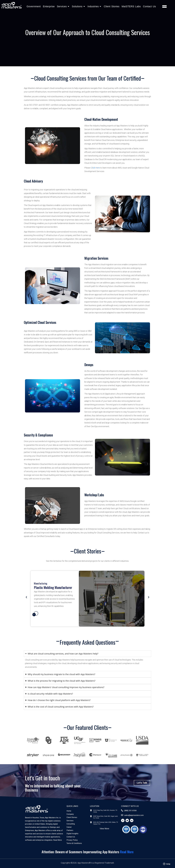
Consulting (71, 824)
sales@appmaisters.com (134, 815)
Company (70, 814)
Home (69, 811)
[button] (26, 597)
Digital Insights (72, 834)
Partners (70, 830)
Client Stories (112, 6)
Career (69, 827)
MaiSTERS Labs (131, 6)
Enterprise (49, 6)
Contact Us (149, 6)
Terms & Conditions (74, 843)
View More (104, 829)
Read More (58, 840)
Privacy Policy (72, 840)
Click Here (95, 168)
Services (70, 821)
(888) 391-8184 (130, 811)
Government (34, 6)
